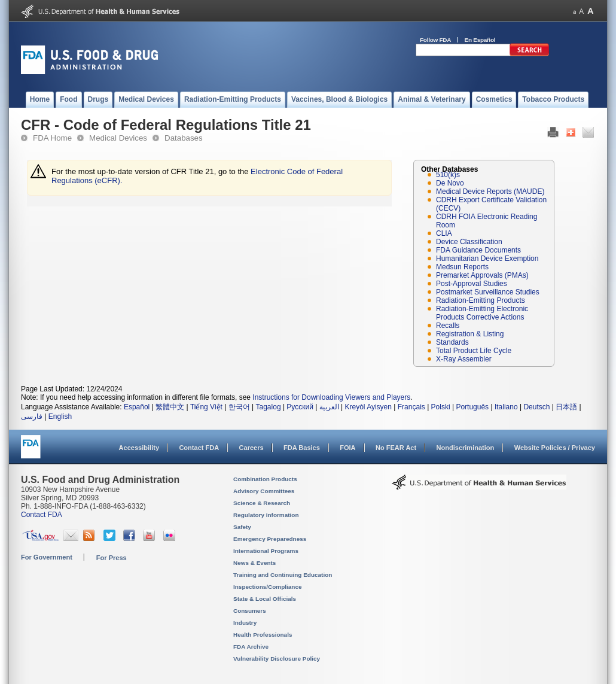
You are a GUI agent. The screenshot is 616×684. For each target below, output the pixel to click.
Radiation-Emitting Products (481, 300)
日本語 (566, 407)
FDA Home (52, 138)
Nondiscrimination (466, 448)
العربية (329, 407)
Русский (300, 407)
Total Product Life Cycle (474, 351)
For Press (112, 558)
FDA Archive (251, 647)
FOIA (347, 448)
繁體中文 (170, 407)
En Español (480, 40)
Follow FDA (435, 40)
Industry (245, 623)
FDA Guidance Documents (478, 250)
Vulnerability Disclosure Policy (277, 659)
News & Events (254, 563)
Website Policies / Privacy (555, 448)
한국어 (239, 407)
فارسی (32, 417)
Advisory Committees (264, 491)
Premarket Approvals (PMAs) (482, 275)
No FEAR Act (396, 448)
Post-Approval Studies (472, 284)
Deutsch (536, 407)
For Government (47, 557)
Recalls (448, 326)
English (60, 417)
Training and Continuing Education (283, 575)
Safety (242, 527)
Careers (251, 448)
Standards (452, 342)
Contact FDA (199, 448)
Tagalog (269, 407)
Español (137, 407)
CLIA (444, 233)
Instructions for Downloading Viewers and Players (331, 397)
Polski (441, 407)
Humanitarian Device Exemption (487, 259)
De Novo (450, 183)
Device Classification (469, 242)
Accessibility (139, 448)
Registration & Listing (470, 334)
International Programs (266, 551)
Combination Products (265, 479)
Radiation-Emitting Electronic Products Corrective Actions (482, 313)
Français (411, 407)
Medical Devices (118, 138)
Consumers (250, 611)
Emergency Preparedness (270, 539)
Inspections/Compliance (268, 587)
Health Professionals (263, 635)
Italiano (506, 407)
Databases (184, 138)
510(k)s (448, 175)
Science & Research (262, 503)
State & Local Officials (265, 599)
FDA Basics (302, 448)
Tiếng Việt (206, 407)
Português (472, 407)
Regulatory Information (266, 515)
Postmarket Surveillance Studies (488, 292)
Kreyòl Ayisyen (368, 407)
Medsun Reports (462, 267)
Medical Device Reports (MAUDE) (490, 191)
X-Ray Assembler (464, 359)
